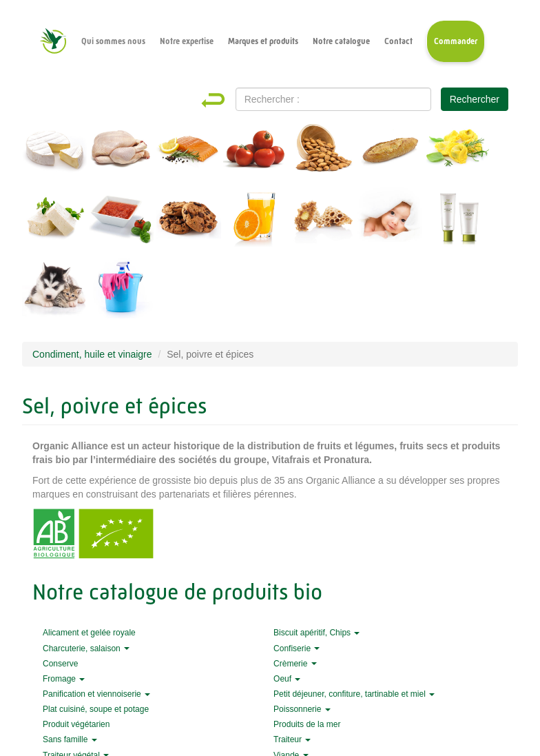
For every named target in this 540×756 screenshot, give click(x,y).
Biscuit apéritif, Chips (316, 633)
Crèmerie (295, 664)
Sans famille (70, 739)
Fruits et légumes (256, 152)
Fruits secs (323, 152)
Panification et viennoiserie (96, 694)
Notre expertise (187, 41)
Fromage (64, 679)
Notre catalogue (341, 41)
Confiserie (297, 648)
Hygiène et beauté (457, 221)
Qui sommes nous (113, 41)
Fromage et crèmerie (54, 152)
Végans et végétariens (54, 221)
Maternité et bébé (390, 221)
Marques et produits (263, 41)
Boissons (256, 221)
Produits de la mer (189, 152)
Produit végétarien (76, 724)
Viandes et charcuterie (121, 152)
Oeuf (287, 679)
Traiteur (292, 739)
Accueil (53, 41)
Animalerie (54, 290)
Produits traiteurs (457, 152)
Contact (398, 41)
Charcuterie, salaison (86, 648)
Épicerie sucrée (189, 221)
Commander (456, 41)
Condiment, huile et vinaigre (92, 354)
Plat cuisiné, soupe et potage (96, 709)
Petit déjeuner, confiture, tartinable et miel (354, 694)
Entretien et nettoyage (121, 290)
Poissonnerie (302, 709)
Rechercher (475, 99)
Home (225, 100)
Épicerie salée (121, 221)
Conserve (60, 664)
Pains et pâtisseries (390, 152)
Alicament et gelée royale (323, 221)
